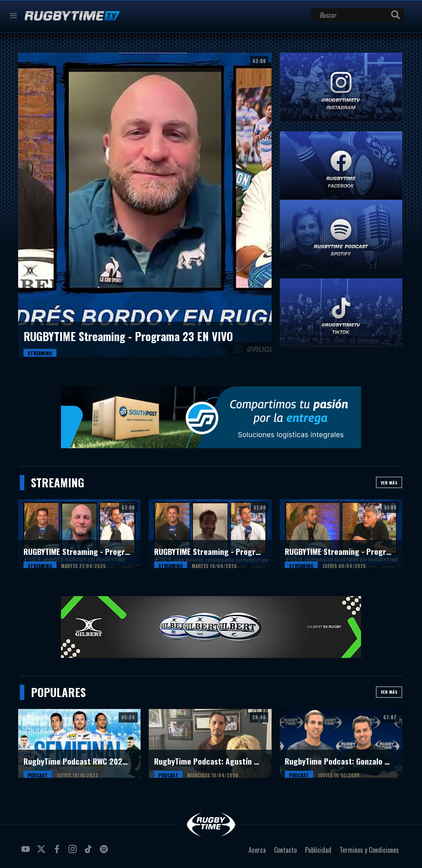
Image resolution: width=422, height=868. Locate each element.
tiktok (89, 852)
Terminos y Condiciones (369, 850)
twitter (42, 852)
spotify (105, 852)
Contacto (285, 850)
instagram (74, 852)
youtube (27, 852)
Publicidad (318, 850)
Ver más (389, 483)
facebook (58, 852)
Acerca (257, 850)
